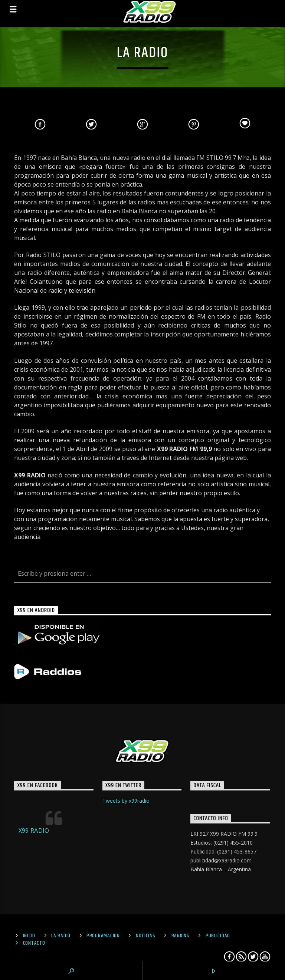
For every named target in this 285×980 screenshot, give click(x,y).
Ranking (181, 936)
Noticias (146, 936)
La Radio (61, 936)
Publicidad (218, 936)
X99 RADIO (34, 831)
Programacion (103, 936)
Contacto (34, 943)
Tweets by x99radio (126, 801)
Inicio (29, 936)
